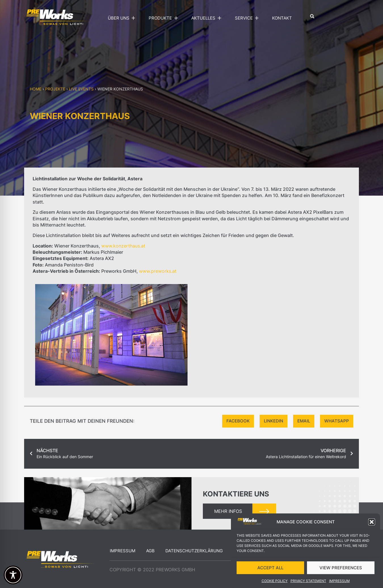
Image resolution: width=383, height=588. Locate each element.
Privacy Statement (308, 584)
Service (248, 18)
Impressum (339, 584)
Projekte (55, 89)
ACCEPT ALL (270, 571)
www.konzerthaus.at (123, 246)
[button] (372, 525)
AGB (150, 551)
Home (36, 89)
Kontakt (282, 18)
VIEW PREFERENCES (341, 571)
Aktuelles (208, 18)
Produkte (165, 18)
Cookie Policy (275, 584)
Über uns (123, 18)
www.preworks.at (158, 271)
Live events (81, 89)
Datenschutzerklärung (194, 551)
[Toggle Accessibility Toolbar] (13, 575)
